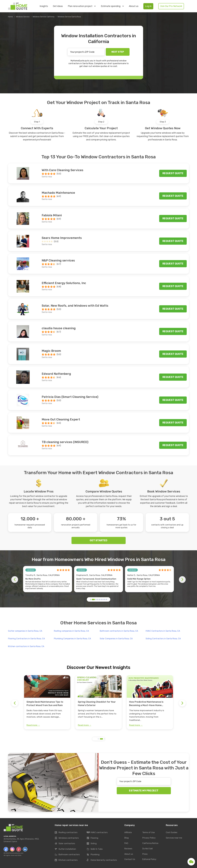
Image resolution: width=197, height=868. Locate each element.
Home (10, 17)
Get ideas (58, 6)
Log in (148, 6)
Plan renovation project (82, 6)
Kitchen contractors (66, 860)
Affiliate (128, 832)
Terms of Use (149, 832)
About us (134, 6)
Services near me (174, 838)
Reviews (128, 849)
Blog (127, 838)
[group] (47, 702)
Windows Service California (44, 17)
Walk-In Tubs (95, 849)
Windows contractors (67, 838)
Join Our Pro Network (171, 6)
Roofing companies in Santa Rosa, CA (71, 631)
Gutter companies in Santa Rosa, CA (25, 631)
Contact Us (130, 859)
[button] (91, 599)
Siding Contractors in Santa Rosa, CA (163, 639)
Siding (92, 844)
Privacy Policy (149, 838)
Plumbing (93, 855)
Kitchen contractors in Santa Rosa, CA (26, 646)
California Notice (150, 843)
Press (145, 854)
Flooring (93, 838)
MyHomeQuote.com (16, 853)
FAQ (126, 843)
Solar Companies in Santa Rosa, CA (116, 639)
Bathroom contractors (67, 855)
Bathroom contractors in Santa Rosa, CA (119, 631)
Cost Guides (172, 832)
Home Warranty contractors (102, 860)
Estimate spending (112, 6)
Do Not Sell (147, 849)
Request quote (173, 173)
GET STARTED (98, 540)
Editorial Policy (149, 859)
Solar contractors (65, 844)
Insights (44, 6)
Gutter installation (65, 849)
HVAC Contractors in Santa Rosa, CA (163, 631)
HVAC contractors (97, 833)
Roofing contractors (66, 833)
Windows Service (23, 17)
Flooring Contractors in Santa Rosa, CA (26, 639)
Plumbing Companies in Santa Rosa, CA (72, 639)
